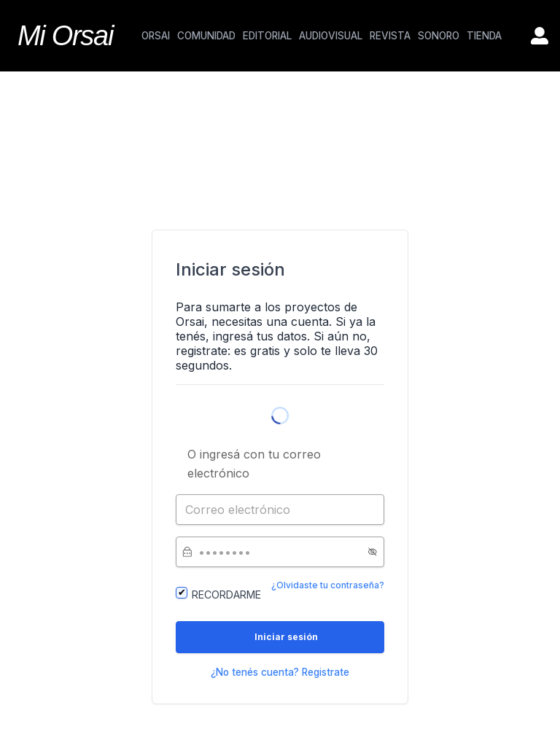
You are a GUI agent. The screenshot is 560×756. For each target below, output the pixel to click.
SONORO (439, 36)
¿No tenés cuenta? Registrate (280, 672)
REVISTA (390, 36)
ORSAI (156, 36)
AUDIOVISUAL (331, 36)
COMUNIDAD (206, 36)
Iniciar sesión (286, 637)
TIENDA (484, 36)
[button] (373, 552)
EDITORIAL (267, 36)
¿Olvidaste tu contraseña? (328, 585)
